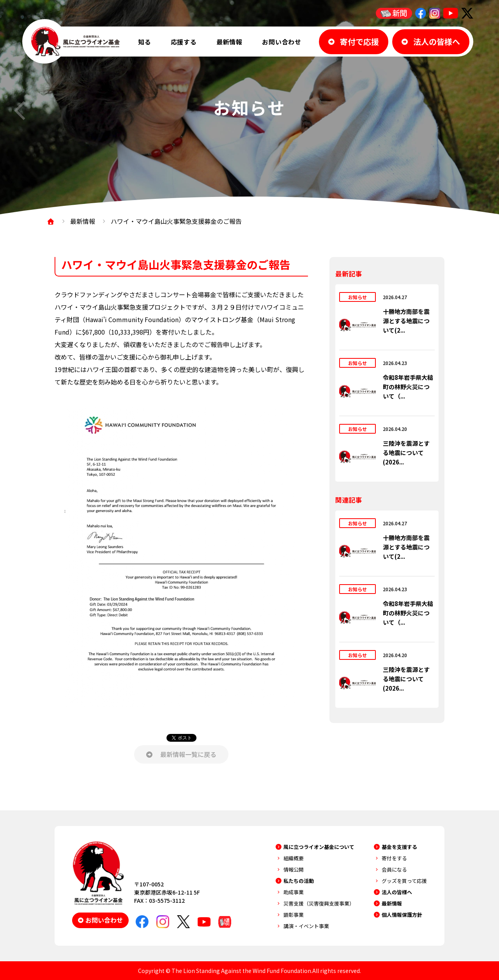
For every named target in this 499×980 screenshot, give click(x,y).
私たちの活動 (299, 881)
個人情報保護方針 (402, 915)
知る (145, 42)
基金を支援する (399, 847)
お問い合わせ (282, 42)
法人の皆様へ (397, 892)
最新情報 (229, 42)
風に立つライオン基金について (319, 847)
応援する (184, 42)
